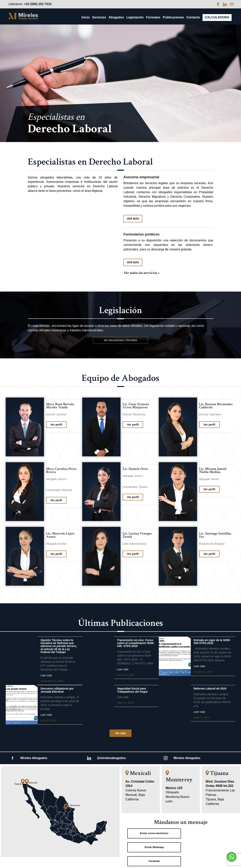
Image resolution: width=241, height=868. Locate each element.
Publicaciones (173, 17)
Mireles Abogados (34, 758)
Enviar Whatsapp (208, 833)
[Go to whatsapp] (232, 857)
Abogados (116, 17)
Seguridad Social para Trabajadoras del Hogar (132, 690)
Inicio (86, 17)
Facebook (153, 847)
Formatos (153, 17)
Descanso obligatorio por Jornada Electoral (57, 690)
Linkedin (208, 847)
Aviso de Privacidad (121, 863)
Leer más (46, 675)
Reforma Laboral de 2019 (210, 689)
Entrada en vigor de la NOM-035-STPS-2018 (212, 642)
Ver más (120, 733)
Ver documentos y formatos (120, 340)
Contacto (193, 17)
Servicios (99, 17)
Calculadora (217, 17)
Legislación (135, 17)
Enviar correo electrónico (153, 833)
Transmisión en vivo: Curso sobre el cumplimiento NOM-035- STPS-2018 (136, 643)
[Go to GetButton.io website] (232, 864)
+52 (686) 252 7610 (38, 4)
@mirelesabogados (111, 758)
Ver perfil (56, 425)
